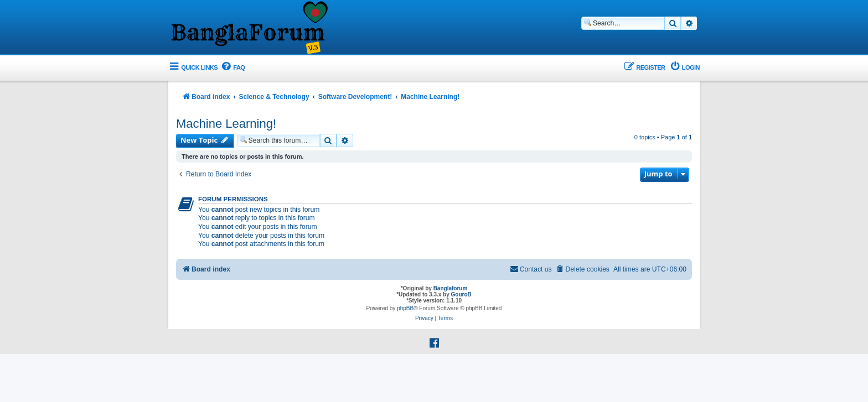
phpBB (405, 308)
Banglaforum (451, 288)
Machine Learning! (226, 124)
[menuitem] (232, 68)
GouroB (461, 294)
